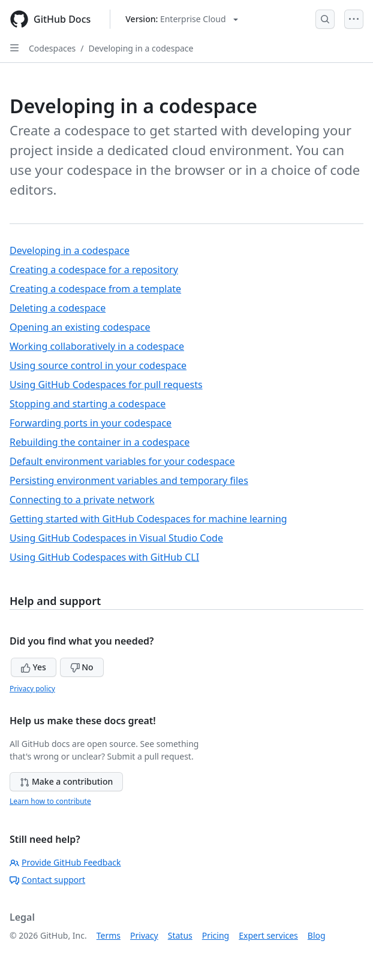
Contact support (47, 880)
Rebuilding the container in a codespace (100, 442)
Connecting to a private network (82, 500)
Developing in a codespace (141, 48)
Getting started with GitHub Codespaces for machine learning (148, 519)
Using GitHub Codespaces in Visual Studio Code (116, 538)
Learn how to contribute (50, 801)
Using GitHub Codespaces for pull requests (106, 385)
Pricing (216, 935)
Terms (109, 935)
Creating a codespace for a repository (94, 270)
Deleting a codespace (58, 308)
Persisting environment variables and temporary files (129, 480)
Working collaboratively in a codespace (97, 346)
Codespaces (52, 48)
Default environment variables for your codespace (122, 461)
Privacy (144, 935)
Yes (34, 667)
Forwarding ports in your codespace (91, 423)
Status (180, 935)
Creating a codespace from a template (95, 289)
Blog (317, 935)
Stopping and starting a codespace (88, 404)
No (82, 667)
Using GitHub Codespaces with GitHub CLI (104, 557)
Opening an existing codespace (80, 327)
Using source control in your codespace (98, 365)
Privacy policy (32, 689)
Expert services (268, 935)
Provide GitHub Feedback (65, 862)
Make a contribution (66, 781)
